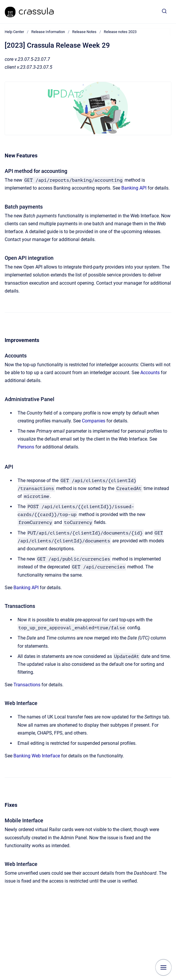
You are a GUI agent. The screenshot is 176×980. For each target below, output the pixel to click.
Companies (94, 421)
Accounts (150, 373)
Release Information (48, 32)
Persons (26, 447)
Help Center (14, 32)
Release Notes (84, 32)
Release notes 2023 (120, 32)
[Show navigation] (163, 967)
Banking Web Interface (37, 756)
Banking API (134, 188)
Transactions (27, 685)
